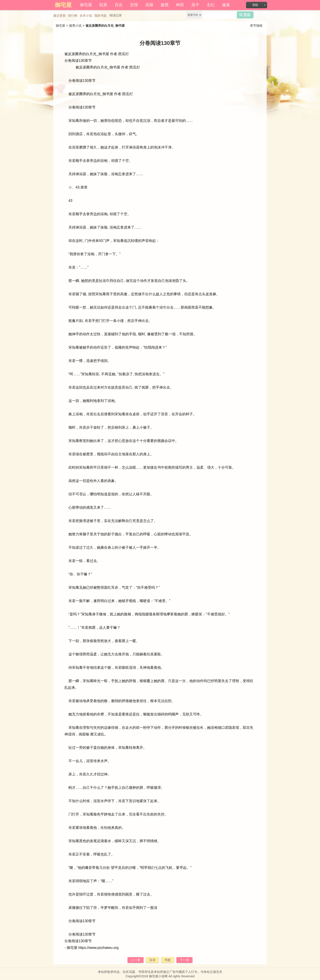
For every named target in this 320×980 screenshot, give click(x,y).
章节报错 (256, 26)
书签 (168, 960)
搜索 (245, 15)
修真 (226, 5)
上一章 (136, 960)
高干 (195, 5)
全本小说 (86, 16)
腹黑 (165, 5)
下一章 (184, 960)
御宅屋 (86, 5)
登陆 (255, 5)
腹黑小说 (75, 26)
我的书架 (100, 16)
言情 (134, 5)
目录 (152, 960)
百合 (119, 5)
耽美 (103, 5)
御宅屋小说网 (158, 976)
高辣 (149, 5)
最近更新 (60, 16)
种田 (180, 5)
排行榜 (73, 16)
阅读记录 (116, 15)
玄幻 (211, 5)
